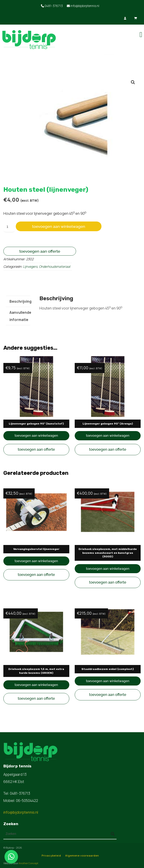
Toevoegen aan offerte (40, 251)
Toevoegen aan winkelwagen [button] (36, 435)
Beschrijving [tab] (20, 301)
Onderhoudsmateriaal (55, 267)
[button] (133, 82)
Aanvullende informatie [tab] (20, 316)
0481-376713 (52, 6)
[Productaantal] (9, 227)
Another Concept (28, 863)
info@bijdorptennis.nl (83, 6)
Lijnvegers (30, 267)
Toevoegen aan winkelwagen (59, 226)
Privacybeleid (51, 855)
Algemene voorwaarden (82, 855)
